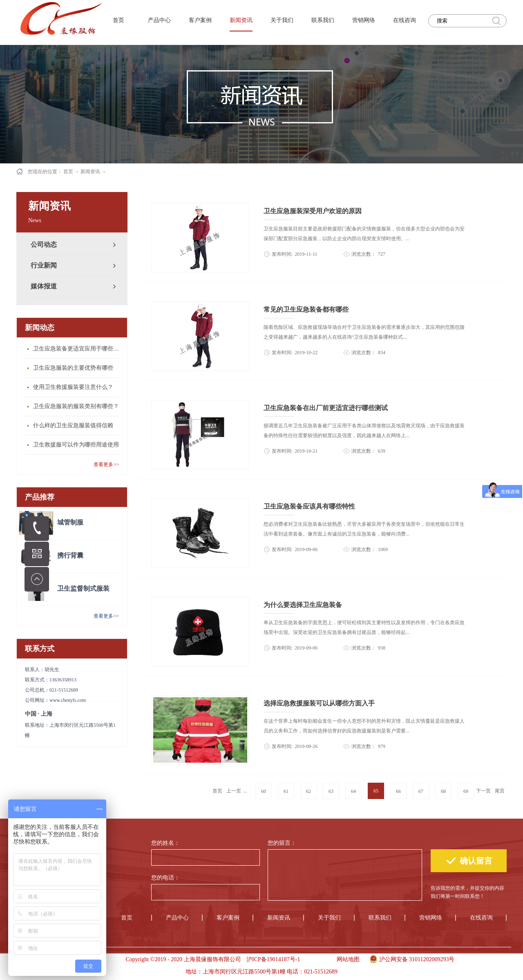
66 (398, 791)
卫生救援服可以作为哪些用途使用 (76, 445)
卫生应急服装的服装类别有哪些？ (76, 406)
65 (376, 791)
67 (421, 791)
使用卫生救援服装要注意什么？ (73, 387)
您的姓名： (165, 843)
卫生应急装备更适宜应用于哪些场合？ (78, 349)
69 (466, 791)
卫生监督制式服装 (83, 588)
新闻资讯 (90, 172)
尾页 (500, 791)
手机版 (316, 959)
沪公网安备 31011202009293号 (410, 958)
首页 (118, 20)
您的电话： (165, 878)
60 (264, 791)
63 (331, 791)
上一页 (234, 791)
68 (443, 791)
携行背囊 (70, 555)
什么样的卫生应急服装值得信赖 (73, 425)
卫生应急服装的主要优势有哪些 (73, 368)
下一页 (483, 791)
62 (308, 791)
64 (353, 791)
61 (286, 791)
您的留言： (282, 843)
